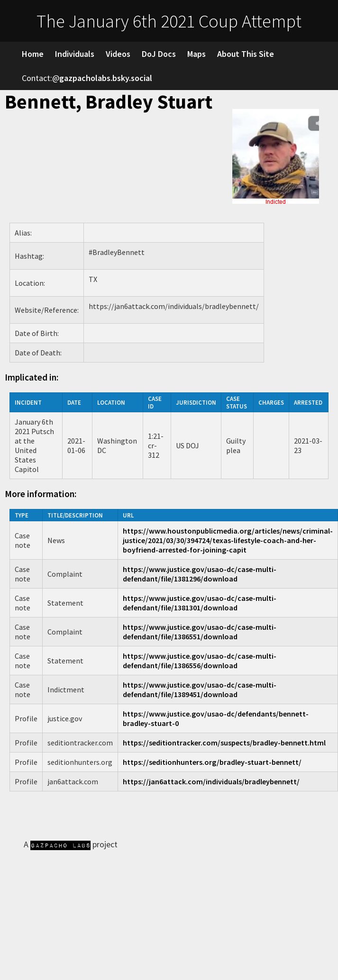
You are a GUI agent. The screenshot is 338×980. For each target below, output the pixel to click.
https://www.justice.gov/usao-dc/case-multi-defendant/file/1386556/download (200, 661)
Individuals (75, 54)
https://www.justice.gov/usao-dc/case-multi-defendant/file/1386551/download (200, 632)
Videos (118, 54)
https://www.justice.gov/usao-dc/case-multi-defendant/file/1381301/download (200, 603)
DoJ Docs (159, 54)
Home (33, 54)
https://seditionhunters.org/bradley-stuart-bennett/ (212, 762)
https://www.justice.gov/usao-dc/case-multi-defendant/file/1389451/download (200, 690)
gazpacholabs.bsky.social (106, 78)
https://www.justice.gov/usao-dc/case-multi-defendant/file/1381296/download (200, 574)
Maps (196, 54)
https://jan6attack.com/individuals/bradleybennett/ (211, 781)
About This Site (246, 54)
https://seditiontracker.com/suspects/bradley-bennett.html (224, 743)
